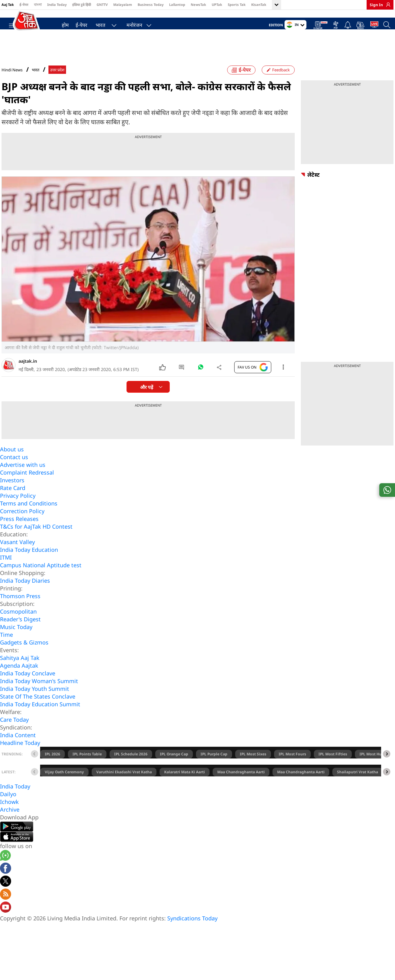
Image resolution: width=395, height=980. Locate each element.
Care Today (14, 732)
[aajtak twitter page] (6, 894)
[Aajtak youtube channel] (6, 920)
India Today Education (29, 562)
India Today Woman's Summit (39, 693)
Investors (12, 492)
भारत (97, 23)
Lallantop (177, 4)
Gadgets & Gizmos (24, 654)
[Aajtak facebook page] (6, 881)
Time (6, 647)
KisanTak (259, 4)
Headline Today (20, 755)
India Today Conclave (28, 685)
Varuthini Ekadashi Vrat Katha (124, 784)
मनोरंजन (131, 23)
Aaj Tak (8, 4)
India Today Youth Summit (35, 701)
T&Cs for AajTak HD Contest (36, 539)
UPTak (217, 4)
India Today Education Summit (40, 716)
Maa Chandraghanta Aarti (241, 784)
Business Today (151, 4)
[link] (387, 5)
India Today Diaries (25, 593)
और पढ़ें (147, 399)
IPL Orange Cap (174, 766)
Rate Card (13, 500)
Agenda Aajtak (19, 678)
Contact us (14, 469)
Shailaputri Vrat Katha (358, 784)
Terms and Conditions (29, 515)
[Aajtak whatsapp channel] (5, 868)
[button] (387, 766)
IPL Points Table (87, 766)
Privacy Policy (18, 508)
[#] (201, 381)
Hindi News (12, 82)
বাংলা (38, 4)
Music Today (16, 639)
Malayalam (123, 4)
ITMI (6, 569)
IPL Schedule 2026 (131, 766)
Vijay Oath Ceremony (64, 784)
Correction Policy (22, 523)
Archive (10, 822)
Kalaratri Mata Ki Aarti (185, 784)
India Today (57, 4)
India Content (18, 747)
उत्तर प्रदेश (57, 82)
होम (62, 23)
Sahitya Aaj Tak (20, 670)
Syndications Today (192, 930)
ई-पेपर (24, 4)
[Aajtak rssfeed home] (6, 907)
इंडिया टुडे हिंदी (82, 4)
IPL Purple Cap (214, 766)
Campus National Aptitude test (41, 577)
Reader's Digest (20, 631)
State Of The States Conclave (38, 708)
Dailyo (8, 806)
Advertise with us (23, 477)
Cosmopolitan (18, 623)
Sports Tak (237, 4)
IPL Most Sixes (253, 766)
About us (12, 461)
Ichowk (9, 814)
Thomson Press (20, 608)
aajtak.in (28, 373)
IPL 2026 (52, 766)
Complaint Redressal (27, 484)
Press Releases (19, 531)
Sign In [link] (376, 5)
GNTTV (102, 4)
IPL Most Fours (292, 766)
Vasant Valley (17, 554)
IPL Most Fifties (333, 766)
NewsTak (198, 4)
